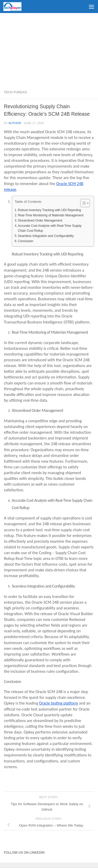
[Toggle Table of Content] (82, 203)
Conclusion (25, 241)
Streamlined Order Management (40, 221)
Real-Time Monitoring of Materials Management (51, 215)
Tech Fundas (15, 92)
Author (15, 123)
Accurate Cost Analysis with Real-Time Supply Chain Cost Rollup (50, 228)
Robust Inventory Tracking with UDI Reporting (49, 210)
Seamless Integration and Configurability (46, 236)
